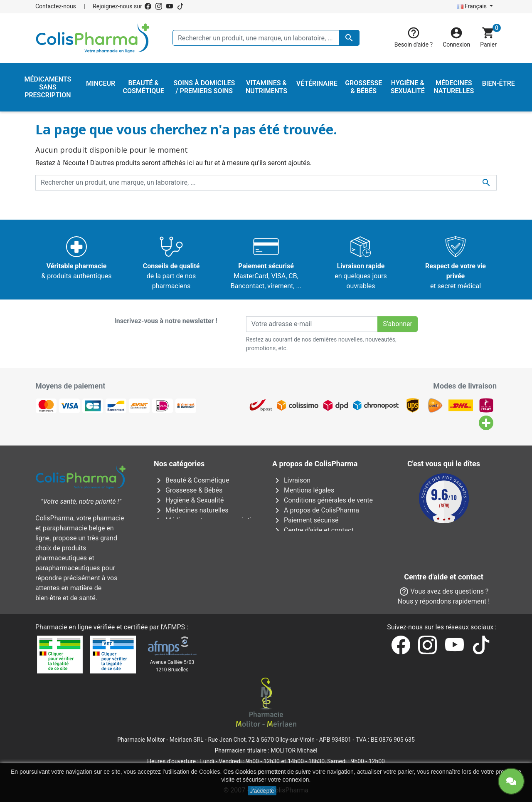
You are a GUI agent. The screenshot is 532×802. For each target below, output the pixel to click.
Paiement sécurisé (305, 520)
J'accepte (262, 791)
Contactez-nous (56, 6)
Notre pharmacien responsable (324, 540)
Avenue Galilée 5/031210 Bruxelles (172, 666)
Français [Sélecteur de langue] (473, 6)
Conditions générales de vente (323, 500)
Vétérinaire (176, 550)
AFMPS (174, 627)
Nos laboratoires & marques (319, 570)
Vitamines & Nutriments (195, 560)
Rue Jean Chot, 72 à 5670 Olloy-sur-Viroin (261, 740)
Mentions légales (303, 490)
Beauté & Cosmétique (191, 480)
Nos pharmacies (302, 560)
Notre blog (293, 580)
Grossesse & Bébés (188, 490)
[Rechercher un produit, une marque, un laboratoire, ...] (266, 38)
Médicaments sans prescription (206, 520)
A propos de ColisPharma (316, 510)
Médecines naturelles (191, 510)
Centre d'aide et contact (313, 530)
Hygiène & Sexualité (189, 500)
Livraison (291, 480)
